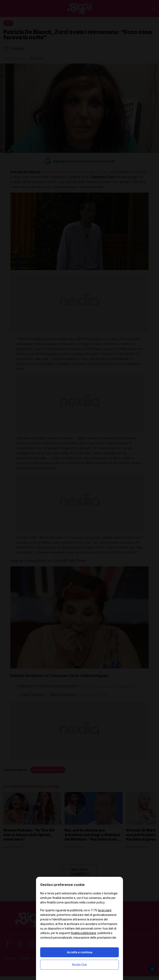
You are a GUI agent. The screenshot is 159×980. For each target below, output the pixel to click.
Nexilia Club (79, 965)
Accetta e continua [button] (80, 952)
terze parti (105, 910)
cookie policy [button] (95, 902)
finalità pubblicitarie (84, 933)
